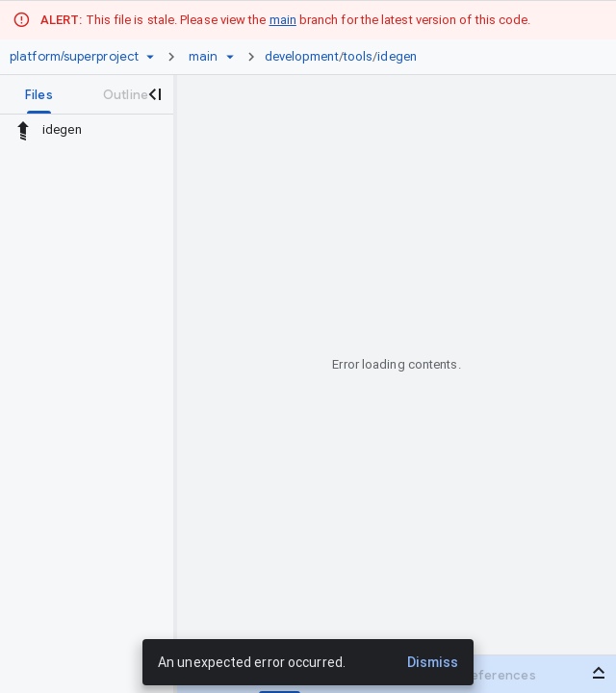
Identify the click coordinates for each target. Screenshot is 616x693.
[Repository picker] (150, 57)
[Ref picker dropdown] (230, 57)
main (283, 20)
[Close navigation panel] (154, 94)
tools (359, 56)
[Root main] (203, 57)
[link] (346, 57)
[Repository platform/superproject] (74, 57)
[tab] (39, 94)
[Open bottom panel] (599, 673)
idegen (397, 56)
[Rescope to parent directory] (23, 130)
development (302, 56)
